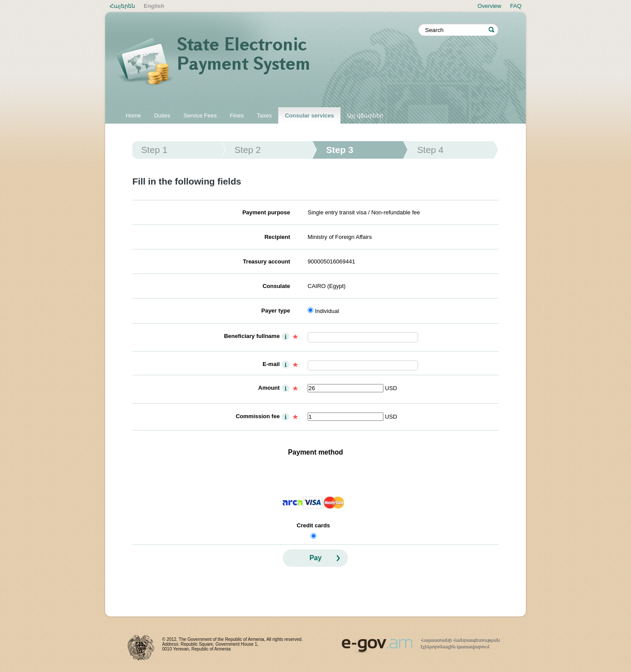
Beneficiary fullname (252, 336)
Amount (269, 388)
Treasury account (266, 261)
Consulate (276, 286)
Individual (327, 311)
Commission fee (258, 416)
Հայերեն (122, 6)
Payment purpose (266, 212)
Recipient (277, 237)
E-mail (271, 364)
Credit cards (313, 525)
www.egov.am (421, 642)
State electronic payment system (267, 62)
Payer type (276, 311)
